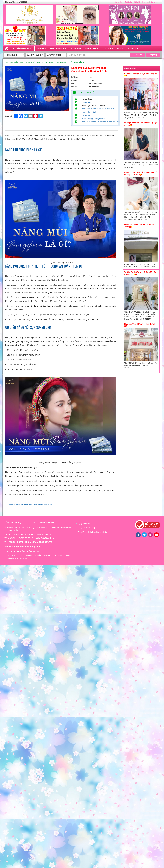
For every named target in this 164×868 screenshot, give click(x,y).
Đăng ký (146, 2)
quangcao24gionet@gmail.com (26, 551)
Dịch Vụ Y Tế (133, 49)
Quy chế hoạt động (87, 528)
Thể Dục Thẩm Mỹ (92, 49)
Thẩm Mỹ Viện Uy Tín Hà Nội (25, 62)
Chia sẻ (9, 116)
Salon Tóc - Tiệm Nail (58, 49)
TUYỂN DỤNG (76, 49)
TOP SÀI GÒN (108, 49)
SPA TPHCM (41, 49)
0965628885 (87, 102)
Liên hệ (137, 2)
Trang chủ (118, 2)
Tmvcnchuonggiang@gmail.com (94, 119)
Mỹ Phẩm (121, 49)
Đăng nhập (155, 2)
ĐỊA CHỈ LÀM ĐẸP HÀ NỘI (23, 49)
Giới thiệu (128, 2)
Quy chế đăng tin (86, 524)
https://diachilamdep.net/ (27, 547)
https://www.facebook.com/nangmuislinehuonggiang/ (101, 122)
